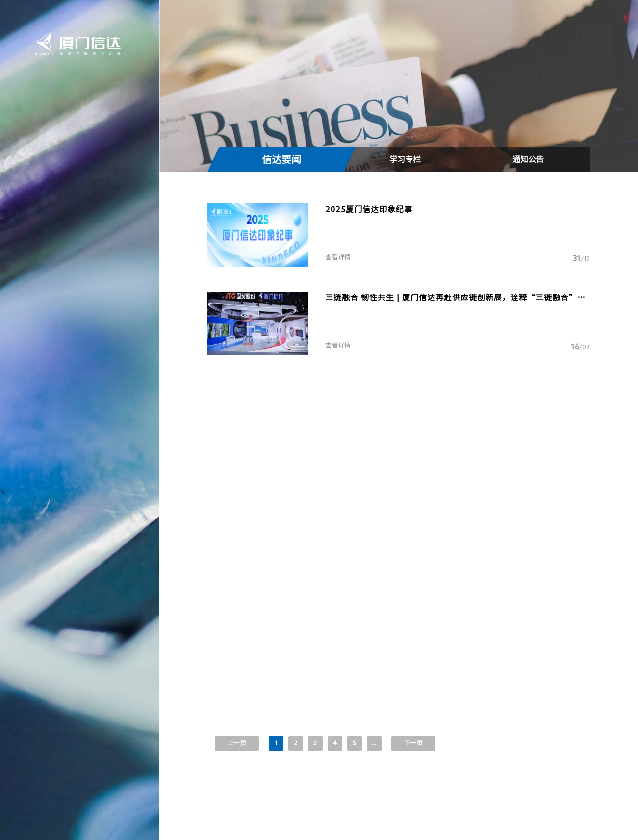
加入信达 (81, 201)
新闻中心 (81, 135)
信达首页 (81, 91)
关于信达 (81, 113)
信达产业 (81, 157)
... (374, 743)
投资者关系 (80, 179)
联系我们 (81, 223)
